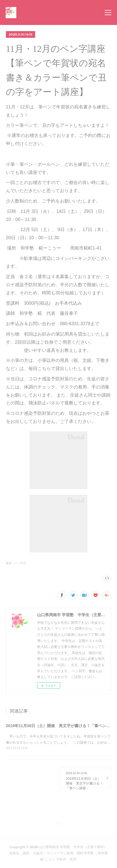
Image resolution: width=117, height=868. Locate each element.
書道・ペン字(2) (16, 563)
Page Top (58, 825)
